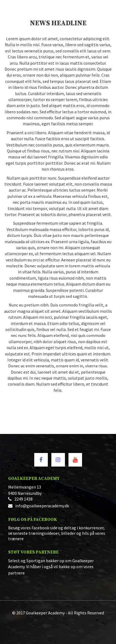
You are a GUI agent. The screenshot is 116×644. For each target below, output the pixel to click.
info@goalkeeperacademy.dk (42, 506)
